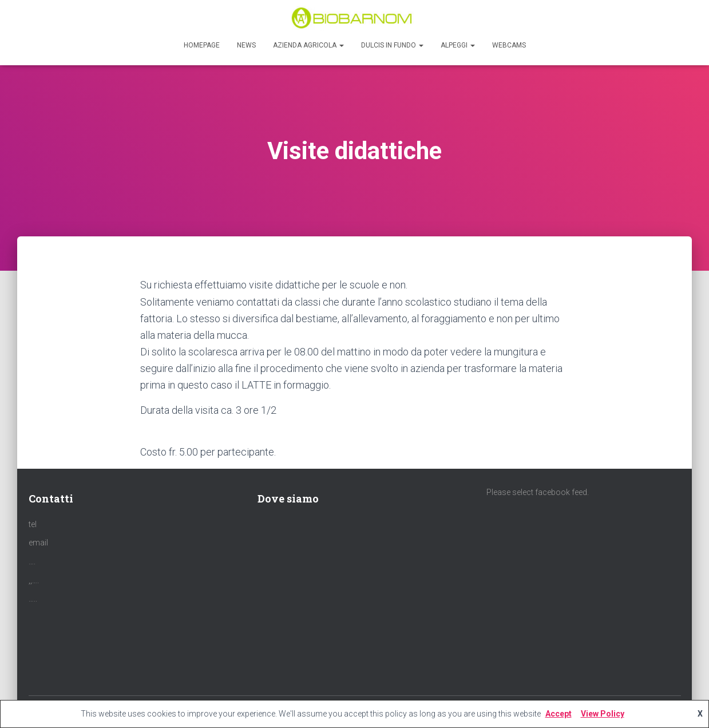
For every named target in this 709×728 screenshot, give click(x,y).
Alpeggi (458, 45)
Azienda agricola (308, 45)
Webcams (509, 45)
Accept (559, 714)
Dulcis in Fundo (392, 45)
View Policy (603, 714)
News (246, 45)
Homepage (202, 45)
